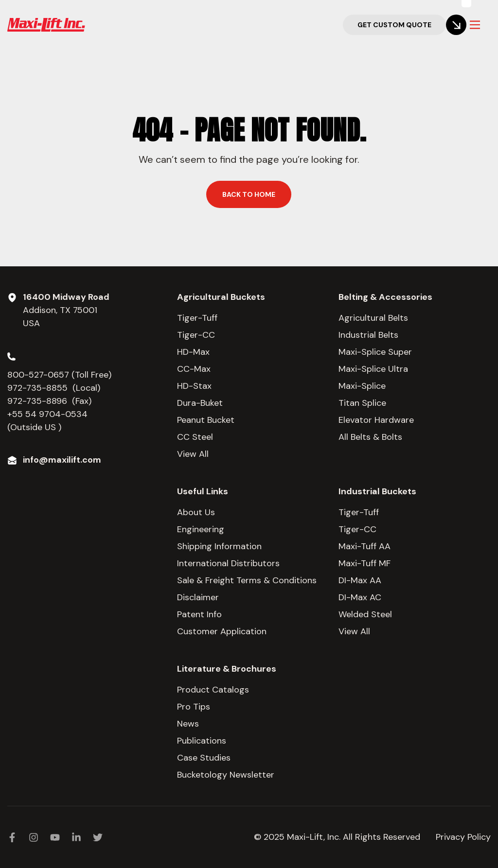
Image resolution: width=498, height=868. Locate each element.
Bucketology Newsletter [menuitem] (226, 775)
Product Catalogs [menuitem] (213, 690)
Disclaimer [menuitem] (198, 597)
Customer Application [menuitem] (222, 631)
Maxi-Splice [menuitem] (362, 386)
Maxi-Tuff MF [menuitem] (365, 563)
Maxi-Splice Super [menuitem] (375, 352)
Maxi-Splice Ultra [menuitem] (373, 369)
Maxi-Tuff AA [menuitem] (365, 546)
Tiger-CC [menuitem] (196, 335)
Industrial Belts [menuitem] (368, 335)
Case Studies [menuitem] (204, 758)
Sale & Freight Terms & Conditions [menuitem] (247, 580)
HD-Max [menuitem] (193, 352)
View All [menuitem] (193, 454)
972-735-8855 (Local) (54, 388)
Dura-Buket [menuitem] (200, 403)
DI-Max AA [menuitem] (360, 580)
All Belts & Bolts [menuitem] (370, 437)
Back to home (249, 194)
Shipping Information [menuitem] (219, 546)
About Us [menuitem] (196, 512)
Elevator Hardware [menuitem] (376, 420)
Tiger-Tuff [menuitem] (197, 318)
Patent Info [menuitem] (199, 614)
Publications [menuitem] (202, 741)
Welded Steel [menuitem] (365, 614)
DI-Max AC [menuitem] (360, 597)
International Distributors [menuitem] (228, 563)
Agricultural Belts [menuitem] (373, 318)
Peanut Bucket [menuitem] (206, 420)
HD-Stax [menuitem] (194, 386)
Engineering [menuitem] (201, 529)
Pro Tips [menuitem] (194, 707)
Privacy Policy (463, 837)
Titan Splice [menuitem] (362, 403)
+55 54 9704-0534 (47, 414)
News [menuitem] (188, 724)
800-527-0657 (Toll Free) (61, 375)
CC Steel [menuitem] (195, 437)
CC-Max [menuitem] (194, 369)
